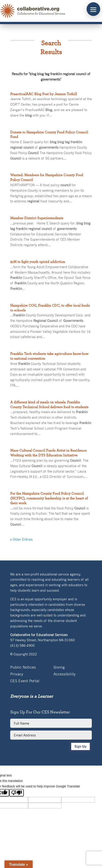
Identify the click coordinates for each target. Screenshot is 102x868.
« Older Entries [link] (21, 539)
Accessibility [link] (64, 674)
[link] (33, 11)
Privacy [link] (17, 674)
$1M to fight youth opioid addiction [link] (38, 262)
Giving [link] (59, 668)
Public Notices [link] (23, 668)
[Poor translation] (17, 793)
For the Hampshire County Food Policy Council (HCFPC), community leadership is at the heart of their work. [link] (49, 498)
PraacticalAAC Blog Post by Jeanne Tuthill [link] (44, 94)
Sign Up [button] (80, 746)
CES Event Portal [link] (25, 681)
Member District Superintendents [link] (37, 218)
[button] (93, 9)
